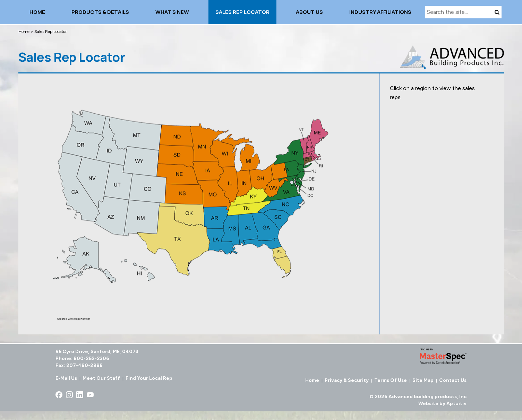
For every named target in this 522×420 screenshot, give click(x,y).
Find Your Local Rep (149, 378)
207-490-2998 (84, 365)
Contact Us (453, 380)
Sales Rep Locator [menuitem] (242, 12)
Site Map (423, 380)
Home (24, 32)
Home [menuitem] (37, 12)
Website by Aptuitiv (442, 404)
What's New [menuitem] (172, 12)
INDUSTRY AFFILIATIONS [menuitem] (380, 12)
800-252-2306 (91, 358)
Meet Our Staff (101, 378)
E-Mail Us (66, 378)
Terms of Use (391, 380)
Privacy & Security (347, 380)
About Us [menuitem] (309, 12)
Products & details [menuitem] (100, 12)
